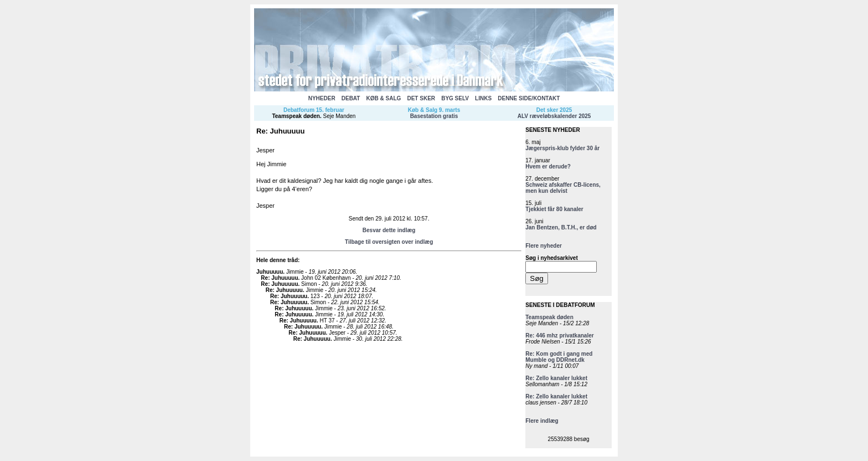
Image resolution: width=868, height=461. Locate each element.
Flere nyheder (544, 246)
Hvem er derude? (548, 167)
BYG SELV (455, 98)
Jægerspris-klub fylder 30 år (562, 148)
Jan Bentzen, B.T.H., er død (561, 227)
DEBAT (351, 98)
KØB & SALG (384, 98)
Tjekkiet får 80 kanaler (554, 209)
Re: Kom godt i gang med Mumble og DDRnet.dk (559, 357)
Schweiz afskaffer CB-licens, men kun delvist (563, 188)
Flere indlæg (542, 421)
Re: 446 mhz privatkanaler (559, 335)
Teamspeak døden (296, 116)
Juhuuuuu (270, 272)
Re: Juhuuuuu (279, 278)
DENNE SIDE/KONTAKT (529, 98)
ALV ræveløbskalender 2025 (554, 116)
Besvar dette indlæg (389, 230)
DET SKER (421, 98)
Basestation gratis (434, 116)
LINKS (483, 98)
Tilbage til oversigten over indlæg (389, 242)
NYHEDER (322, 98)
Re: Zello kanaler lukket (556, 378)
